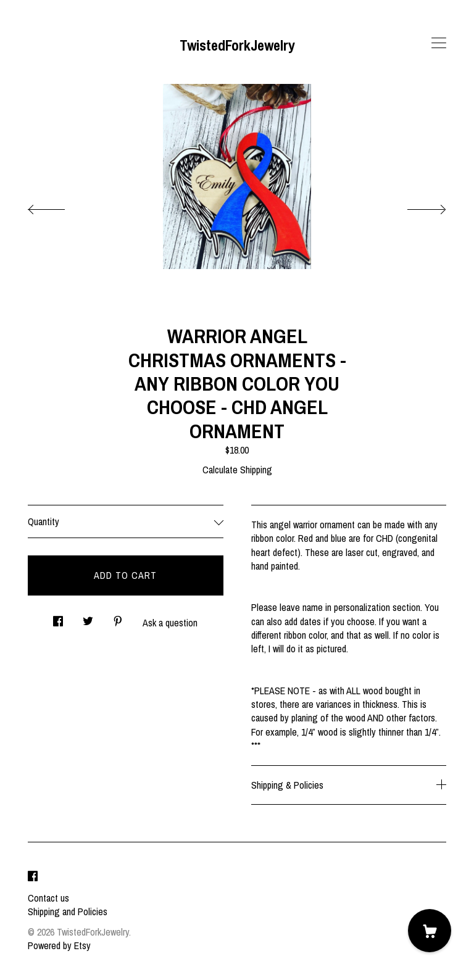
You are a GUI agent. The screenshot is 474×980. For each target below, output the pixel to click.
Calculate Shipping (237, 470)
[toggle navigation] (439, 43)
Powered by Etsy (59, 945)
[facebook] (33, 877)
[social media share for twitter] (88, 618)
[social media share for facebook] (58, 618)
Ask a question (170, 623)
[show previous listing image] (59, 206)
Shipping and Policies (68, 911)
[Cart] (430, 931)
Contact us (48, 898)
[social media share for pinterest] (118, 618)
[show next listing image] (415, 206)
